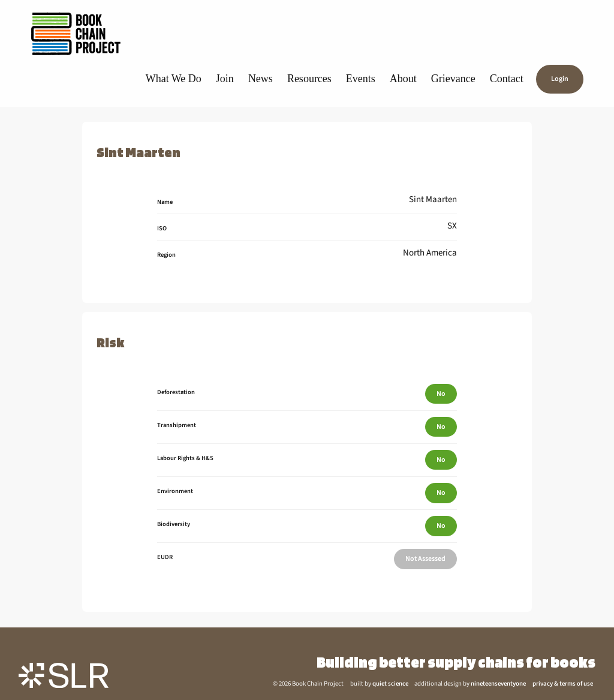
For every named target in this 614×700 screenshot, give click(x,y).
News (261, 79)
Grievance (453, 79)
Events (361, 79)
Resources (309, 79)
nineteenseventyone (498, 684)
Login (560, 79)
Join (225, 79)
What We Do (174, 79)
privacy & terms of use (563, 684)
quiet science (390, 684)
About (403, 79)
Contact (507, 79)
